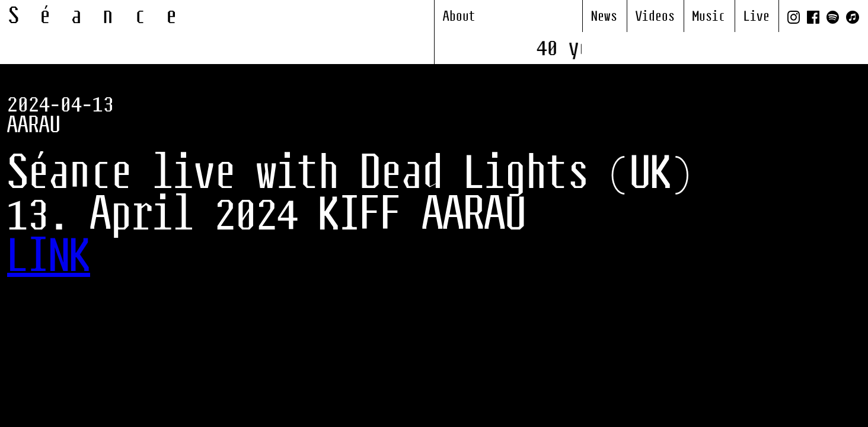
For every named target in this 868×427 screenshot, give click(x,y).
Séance (103, 17)
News (604, 17)
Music (709, 17)
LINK (49, 258)
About (459, 17)
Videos (655, 17)
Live (757, 17)
